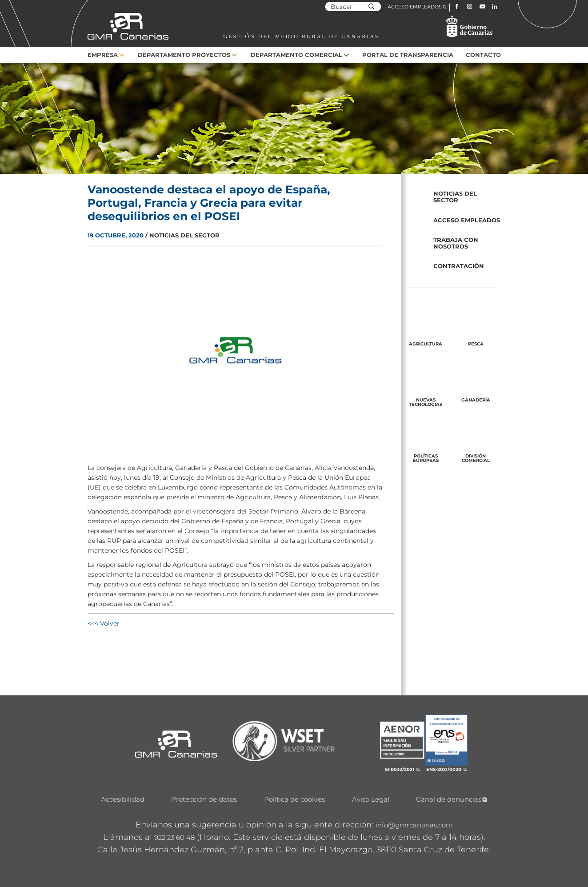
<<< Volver (104, 623)
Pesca (476, 344)
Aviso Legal (371, 799)
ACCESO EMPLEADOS (415, 7)
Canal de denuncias (449, 799)
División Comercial (476, 458)
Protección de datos (204, 799)
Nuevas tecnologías (426, 402)
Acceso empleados (467, 220)
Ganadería (476, 400)
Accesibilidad (123, 799)
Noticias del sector (455, 197)
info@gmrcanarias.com (414, 825)
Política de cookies (294, 799)
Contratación (459, 266)
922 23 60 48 (174, 837)
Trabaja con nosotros (456, 243)
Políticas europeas (426, 458)
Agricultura (426, 344)
